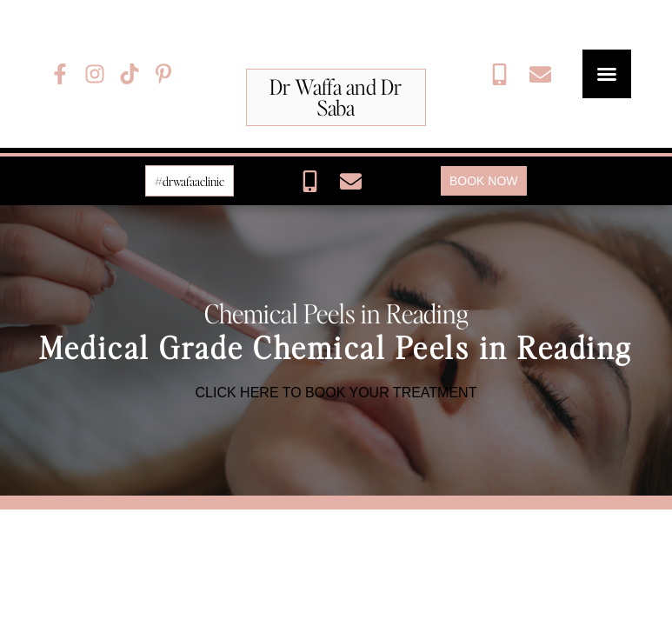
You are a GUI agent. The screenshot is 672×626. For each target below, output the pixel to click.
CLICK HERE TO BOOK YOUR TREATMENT (336, 393)
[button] (607, 74)
